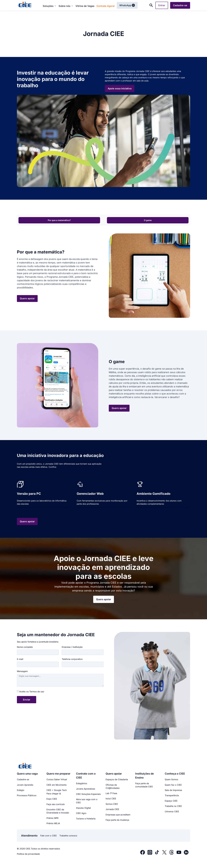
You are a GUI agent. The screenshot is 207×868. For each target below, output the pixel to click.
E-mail (20, 659)
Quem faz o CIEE (173, 785)
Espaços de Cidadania (117, 779)
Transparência (172, 795)
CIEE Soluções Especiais (88, 794)
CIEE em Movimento (57, 785)
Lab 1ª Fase (111, 793)
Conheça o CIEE (175, 774)
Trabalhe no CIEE (173, 806)
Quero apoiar (114, 774)
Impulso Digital (83, 808)
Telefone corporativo (72, 659)
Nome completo (25, 647)
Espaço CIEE (171, 801)
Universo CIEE (172, 811)
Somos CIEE (112, 804)
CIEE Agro (81, 813)
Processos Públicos (27, 795)
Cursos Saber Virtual (57, 779)
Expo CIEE (52, 799)
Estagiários (82, 783)
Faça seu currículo (56, 804)
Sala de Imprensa (173, 790)
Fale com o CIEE (49, 836)
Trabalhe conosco (68, 836)
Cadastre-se (23, 779)
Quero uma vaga (27, 774)
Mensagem (22, 671)
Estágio (21, 790)
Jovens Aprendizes (86, 789)
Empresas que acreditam (118, 815)
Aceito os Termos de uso (32, 691)
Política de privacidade (28, 854)
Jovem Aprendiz (25, 785)
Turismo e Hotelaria (86, 819)
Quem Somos (171, 779)
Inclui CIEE (111, 799)
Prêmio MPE (53, 818)
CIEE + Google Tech (57, 790)
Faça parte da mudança (117, 820)
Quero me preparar (58, 774)
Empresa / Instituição (72, 647)
